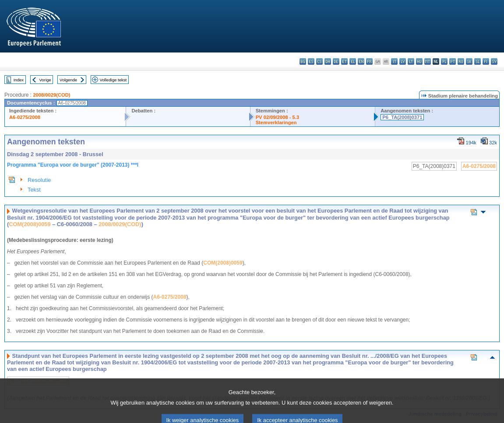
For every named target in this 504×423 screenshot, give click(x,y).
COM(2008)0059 (30, 224)
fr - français (369, 61)
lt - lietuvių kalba (411, 61)
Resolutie (39, 180)
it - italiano (394, 61)
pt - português (453, 61)
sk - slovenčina (469, 61)
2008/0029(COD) (51, 95)
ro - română (461, 61)
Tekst (34, 190)
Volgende (68, 80)
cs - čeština (319, 61)
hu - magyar (419, 61)
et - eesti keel (344, 61)
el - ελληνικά (353, 61)
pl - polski (444, 61)
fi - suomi (486, 61)
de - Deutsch (336, 61)
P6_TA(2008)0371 (402, 117)
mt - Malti (428, 61)
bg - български (303, 61)
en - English (361, 61)
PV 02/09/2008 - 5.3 (278, 117)
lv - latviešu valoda (403, 61)
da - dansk (328, 61)
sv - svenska (494, 61)
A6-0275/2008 (25, 117)
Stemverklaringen (276, 122)
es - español (311, 61)
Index (19, 80)
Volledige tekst (113, 80)
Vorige (45, 80)
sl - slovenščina (478, 61)
